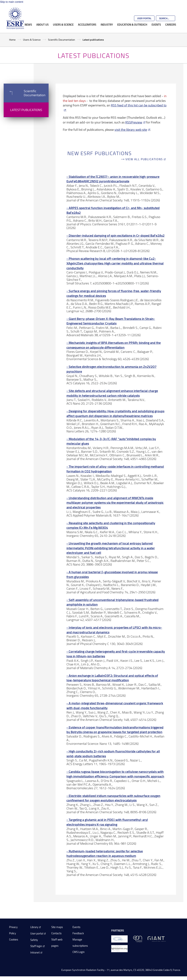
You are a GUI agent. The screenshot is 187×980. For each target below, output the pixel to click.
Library (34, 927)
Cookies (14, 939)
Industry (107, 25)
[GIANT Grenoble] (157, 939)
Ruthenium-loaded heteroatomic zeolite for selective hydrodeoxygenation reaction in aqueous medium (105, 854)
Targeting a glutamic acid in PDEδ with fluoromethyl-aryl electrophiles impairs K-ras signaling (107, 822)
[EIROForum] (119, 939)
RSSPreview (134, 122)
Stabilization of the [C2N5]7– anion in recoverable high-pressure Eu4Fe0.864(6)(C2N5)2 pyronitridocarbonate (113, 179)
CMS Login (79, 952)
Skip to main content (12, 2)
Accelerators (87, 25)
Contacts (56, 933)
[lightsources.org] (119, 948)
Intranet (35, 952)
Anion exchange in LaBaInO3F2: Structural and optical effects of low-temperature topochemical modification (112, 678)
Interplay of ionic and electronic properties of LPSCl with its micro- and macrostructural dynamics (114, 630)
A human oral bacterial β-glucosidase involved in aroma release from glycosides (112, 574)
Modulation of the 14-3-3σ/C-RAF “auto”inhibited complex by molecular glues (111, 441)
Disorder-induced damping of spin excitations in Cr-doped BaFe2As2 (117, 235)
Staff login (36, 946)
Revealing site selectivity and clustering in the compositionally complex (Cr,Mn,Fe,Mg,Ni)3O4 (111, 525)
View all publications (144, 159)
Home (12, 40)
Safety (34, 940)
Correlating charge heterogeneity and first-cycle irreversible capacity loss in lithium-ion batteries (116, 654)
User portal (37, 933)
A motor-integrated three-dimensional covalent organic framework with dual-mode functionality (115, 706)
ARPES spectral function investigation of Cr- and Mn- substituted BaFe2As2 (113, 210)
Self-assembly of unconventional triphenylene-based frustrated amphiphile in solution (112, 602)
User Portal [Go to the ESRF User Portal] (144, 18)
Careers (171, 25)
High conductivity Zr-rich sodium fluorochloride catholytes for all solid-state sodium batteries (113, 754)
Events (156, 25)
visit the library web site (131, 129)
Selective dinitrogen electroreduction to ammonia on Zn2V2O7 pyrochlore (111, 369)
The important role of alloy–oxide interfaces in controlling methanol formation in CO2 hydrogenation (115, 469)
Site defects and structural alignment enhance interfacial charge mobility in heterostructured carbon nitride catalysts (112, 393)
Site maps (57, 927)
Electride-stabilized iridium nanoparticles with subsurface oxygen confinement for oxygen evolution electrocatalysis (113, 798)
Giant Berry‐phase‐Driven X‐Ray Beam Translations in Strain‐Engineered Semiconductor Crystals (111, 321)
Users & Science (63, 25)
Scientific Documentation (62, 40)
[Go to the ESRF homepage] (15, 18)
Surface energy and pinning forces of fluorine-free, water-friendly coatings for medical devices (114, 293)
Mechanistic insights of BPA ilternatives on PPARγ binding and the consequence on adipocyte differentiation (114, 345)
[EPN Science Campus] (138, 939)
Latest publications (26, 110)
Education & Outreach (132, 25)
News (28, 25)
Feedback (78, 933)
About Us (42, 25)
